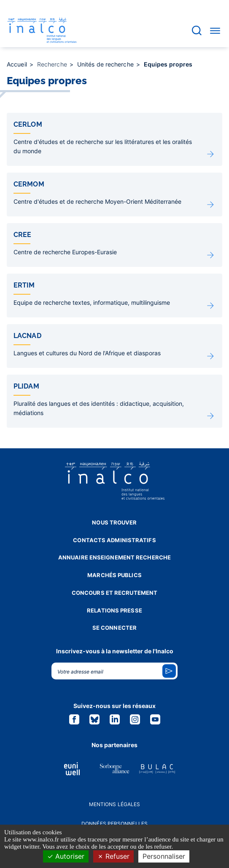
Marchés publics (114, 575)
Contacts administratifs (114, 540)
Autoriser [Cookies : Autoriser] (66, 856)
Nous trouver (114, 522)
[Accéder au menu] (215, 30)
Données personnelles (114, 824)
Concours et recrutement (114, 593)
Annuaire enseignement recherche (114, 557)
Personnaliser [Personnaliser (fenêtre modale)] (164, 856)
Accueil (18, 64)
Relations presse (114, 610)
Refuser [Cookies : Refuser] (113, 856)
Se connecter (114, 628)
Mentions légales (115, 804)
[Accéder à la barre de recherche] (197, 31)
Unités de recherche (106, 64)
